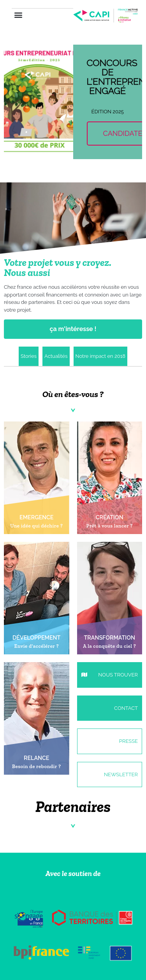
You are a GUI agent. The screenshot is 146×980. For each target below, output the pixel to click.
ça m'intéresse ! (73, 329)
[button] (18, 15)
